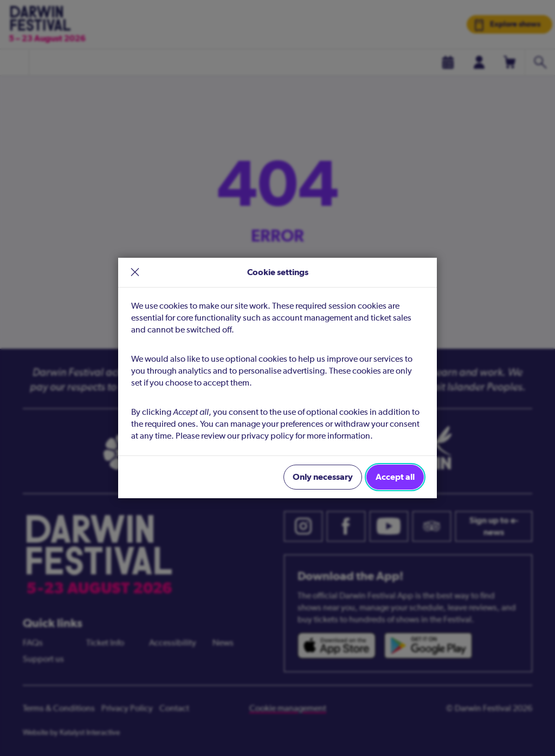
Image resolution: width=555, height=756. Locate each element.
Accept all (395, 477)
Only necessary (323, 477)
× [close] (135, 273)
